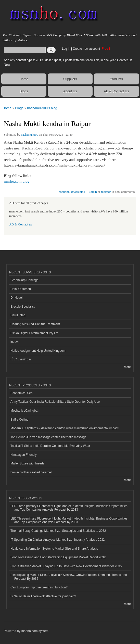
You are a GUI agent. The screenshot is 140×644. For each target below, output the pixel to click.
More (127, 367)
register (106, 192)
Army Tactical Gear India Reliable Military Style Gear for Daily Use (55, 402)
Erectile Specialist (23, 307)
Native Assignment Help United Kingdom (38, 351)
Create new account (87, 49)
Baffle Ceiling (19, 420)
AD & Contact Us (116, 91)
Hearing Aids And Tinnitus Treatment (35, 324)
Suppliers (70, 79)
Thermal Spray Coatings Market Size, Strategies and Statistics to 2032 (58, 531)
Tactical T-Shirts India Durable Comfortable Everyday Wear (50, 446)
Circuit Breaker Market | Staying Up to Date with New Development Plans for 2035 (66, 566)
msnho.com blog (17, 181)
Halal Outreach (21, 289)
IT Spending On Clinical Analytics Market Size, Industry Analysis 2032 (58, 540)
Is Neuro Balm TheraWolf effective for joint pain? (43, 596)
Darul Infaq (18, 315)
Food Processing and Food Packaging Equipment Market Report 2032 (58, 557)
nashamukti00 (29, 135)
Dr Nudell (17, 298)
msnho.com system (35, 631)
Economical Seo (22, 393)
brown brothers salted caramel (31, 472)
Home (24, 79)
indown (15, 342)
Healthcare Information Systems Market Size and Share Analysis (54, 549)
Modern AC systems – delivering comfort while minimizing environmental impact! (65, 428)
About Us (70, 91)
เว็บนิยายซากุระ (21, 359)
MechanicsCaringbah (25, 411)
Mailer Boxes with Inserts (27, 463)
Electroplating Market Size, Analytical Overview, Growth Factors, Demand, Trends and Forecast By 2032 (69, 577)
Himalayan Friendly (24, 455)
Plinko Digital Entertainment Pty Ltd (34, 333)
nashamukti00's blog (42, 108)
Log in (66, 49)
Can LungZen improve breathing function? (39, 587)
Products (116, 79)
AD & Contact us (21, 224)
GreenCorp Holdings (24, 280)
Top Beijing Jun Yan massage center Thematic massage (48, 437)
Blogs (24, 91)
